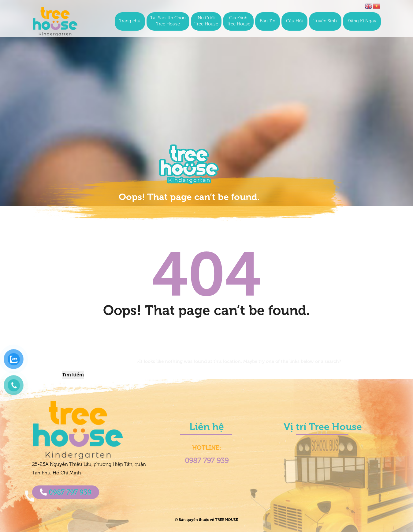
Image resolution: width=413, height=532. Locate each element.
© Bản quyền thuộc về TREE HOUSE (206, 520)
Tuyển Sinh (325, 21)
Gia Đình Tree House (238, 21)
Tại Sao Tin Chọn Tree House (168, 21)
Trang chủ (130, 21)
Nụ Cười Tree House (206, 21)
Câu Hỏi (294, 21)
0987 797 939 (66, 492)
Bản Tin (268, 21)
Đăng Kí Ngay (362, 21)
